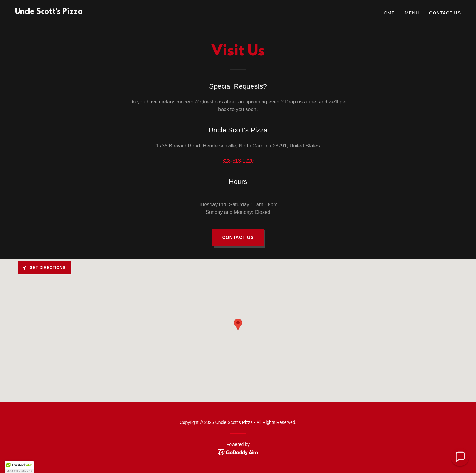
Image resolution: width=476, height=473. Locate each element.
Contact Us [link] (445, 13)
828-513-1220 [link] (238, 161)
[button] (19, 467)
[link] (49, 12)
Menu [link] (412, 13)
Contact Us (238, 237)
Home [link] (388, 13)
